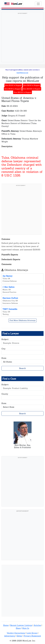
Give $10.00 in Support (32, 89)
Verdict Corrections (16, 633)
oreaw (13, 4)
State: (4, 358)
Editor (19, 636)
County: (5, 394)
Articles (37, 625)
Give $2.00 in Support (32, 85)
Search (22, 368)
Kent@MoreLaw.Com (22, 73)
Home (6, 625)
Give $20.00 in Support (23, 92)
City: (4, 349)
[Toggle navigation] (38, 4)
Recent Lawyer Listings (21, 625)
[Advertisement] (22, 38)
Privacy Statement (32, 636)
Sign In (26, 628)
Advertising (10, 636)
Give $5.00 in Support (13, 89)
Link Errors (32, 633)
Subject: (5, 339)
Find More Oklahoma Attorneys (23, 320)
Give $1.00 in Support (13, 85)
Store (18, 628)
